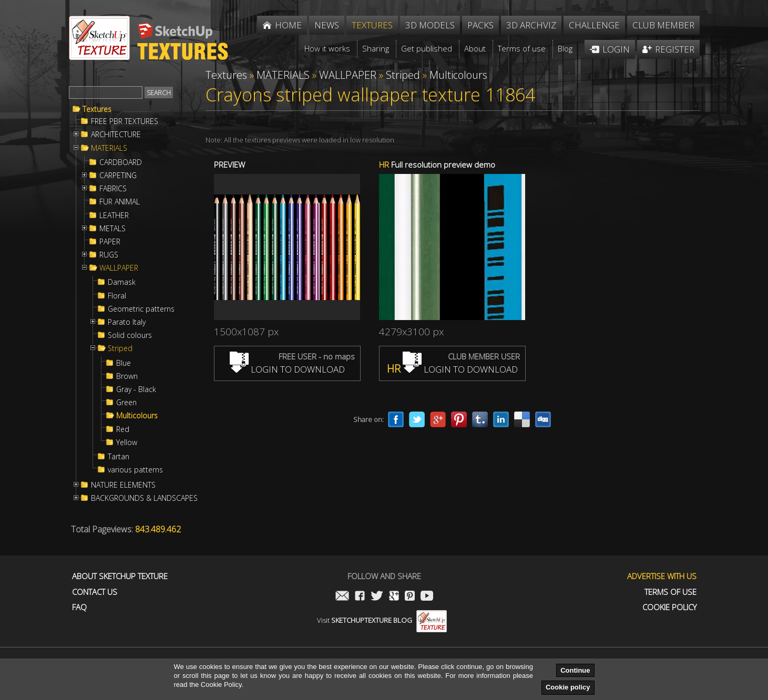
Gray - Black (136, 389)
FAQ (79, 607)
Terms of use (670, 592)
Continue (575, 670)
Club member (663, 25)
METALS (112, 229)
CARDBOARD (121, 162)
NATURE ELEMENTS (123, 485)
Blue (124, 363)
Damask (122, 282)
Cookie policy (568, 687)
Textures (97, 109)
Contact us (95, 592)
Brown (127, 376)
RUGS (109, 255)
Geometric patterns (141, 309)
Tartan (119, 457)
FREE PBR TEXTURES (125, 121)
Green (126, 403)
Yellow (127, 442)
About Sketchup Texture (120, 576)
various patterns (135, 470)
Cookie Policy (669, 607)
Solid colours (130, 335)
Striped (120, 348)
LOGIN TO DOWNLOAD (287, 369)
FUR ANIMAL (120, 202)
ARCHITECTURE (116, 135)
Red (123, 429)
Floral (117, 296)
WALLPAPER (119, 268)
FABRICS (113, 189)
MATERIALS (109, 148)
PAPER (110, 242)
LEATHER (114, 215)
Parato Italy (127, 322)
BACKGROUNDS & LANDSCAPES (144, 498)
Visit (382, 620)
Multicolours (137, 416)
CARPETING (118, 176)
